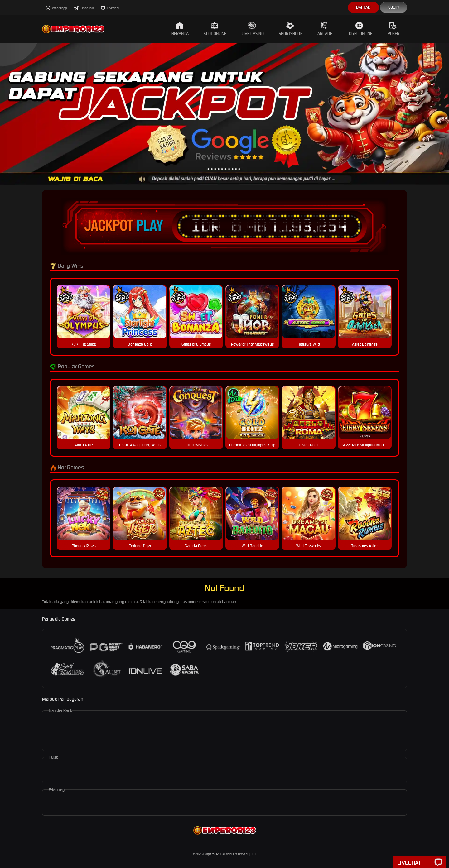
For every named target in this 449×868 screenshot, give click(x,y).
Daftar (363, 7)
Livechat (110, 8)
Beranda (180, 29)
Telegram (84, 8)
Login (394, 7)
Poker (394, 29)
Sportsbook (291, 29)
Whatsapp (56, 8)
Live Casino (253, 29)
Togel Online (360, 29)
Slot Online (215, 29)
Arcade (325, 29)
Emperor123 (212, 854)
